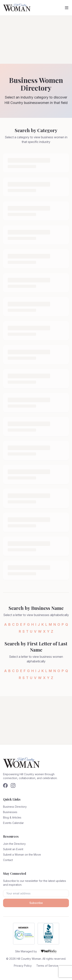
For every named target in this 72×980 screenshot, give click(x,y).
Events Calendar (13, 823)
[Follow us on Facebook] (5, 785)
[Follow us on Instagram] (13, 785)
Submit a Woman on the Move (22, 855)
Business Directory (15, 807)
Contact (8, 860)
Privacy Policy (23, 966)
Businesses (10, 812)
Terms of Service (47, 966)
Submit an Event (13, 849)
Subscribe (36, 903)
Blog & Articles (12, 817)
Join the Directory (14, 844)
